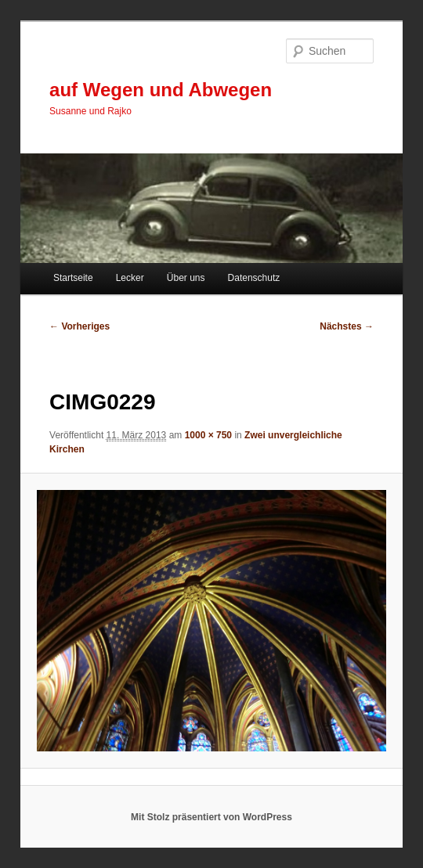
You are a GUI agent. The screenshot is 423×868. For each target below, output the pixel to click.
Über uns (186, 278)
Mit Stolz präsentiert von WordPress (211, 817)
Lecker (130, 278)
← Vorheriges (80, 326)
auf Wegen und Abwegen (161, 90)
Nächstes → (347, 326)
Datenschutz (254, 278)
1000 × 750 (208, 435)
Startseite (73, 278)
